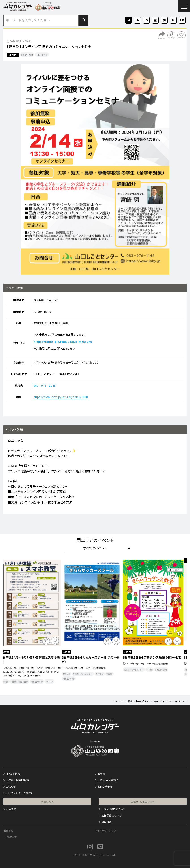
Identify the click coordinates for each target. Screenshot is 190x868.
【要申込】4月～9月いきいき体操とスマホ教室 (33, 660)
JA (128, 19)
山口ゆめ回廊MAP (108, 780)
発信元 (102, 774)
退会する (8, 831)
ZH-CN (164, 20)
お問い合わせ (105, 787)
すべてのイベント (95, 548)
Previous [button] (12, 623)
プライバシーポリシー (107, 831)
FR (182, 19)
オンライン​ (43, 55)
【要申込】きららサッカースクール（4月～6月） (93, 660)
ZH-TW (173, 20)
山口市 (13, 55)
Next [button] (178, 623)
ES (146, 19)
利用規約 (11, 809)
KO (155, 19)
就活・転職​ (28, 55)
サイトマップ (10, 837)
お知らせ (11, 787)
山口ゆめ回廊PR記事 (18, 780)
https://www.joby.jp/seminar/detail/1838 (61, 397)
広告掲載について (111, 815)
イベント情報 (13, 774)
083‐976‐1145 (45, 385)
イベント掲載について (113, 809)
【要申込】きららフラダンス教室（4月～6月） (155, 657)
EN (137, 19)
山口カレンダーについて (19, 793)
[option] (95, 169)
